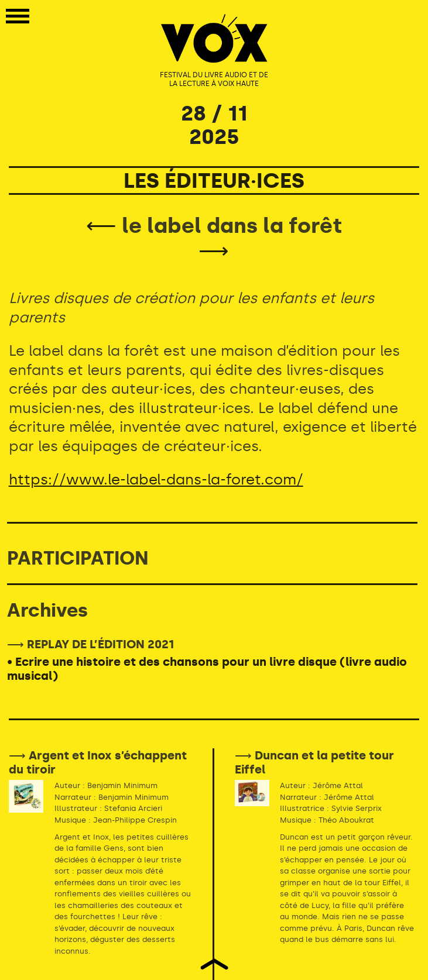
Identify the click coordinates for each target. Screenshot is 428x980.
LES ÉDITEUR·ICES (214, 180)
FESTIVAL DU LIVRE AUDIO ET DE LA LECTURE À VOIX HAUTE (214, 80)
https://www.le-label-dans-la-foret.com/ (156, 479)
